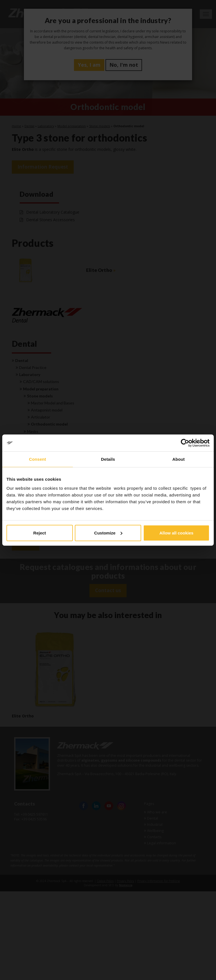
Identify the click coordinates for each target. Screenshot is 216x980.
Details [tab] (108, 459)
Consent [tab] (38, 459)
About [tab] (179, 459)
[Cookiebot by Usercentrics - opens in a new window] (185, 443)
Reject (40, 533)
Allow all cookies (176, 533)
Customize (108, 533)
